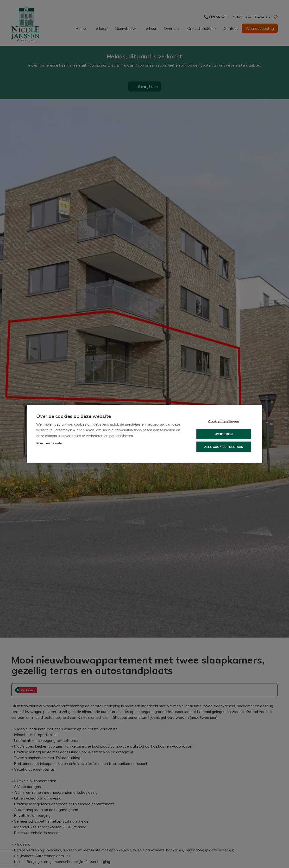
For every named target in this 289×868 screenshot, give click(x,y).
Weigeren (224, 434)
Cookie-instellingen (224, 421)
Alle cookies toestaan (224, 447)
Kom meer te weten (50, 443)
